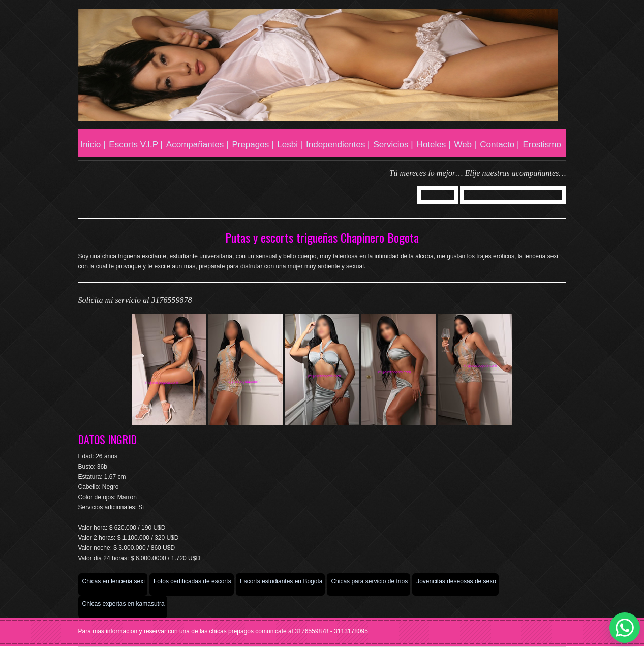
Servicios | (393, 145)
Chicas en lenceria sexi (114, 581)
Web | (465, 145)
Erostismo (542, 145)
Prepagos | (253, 145)
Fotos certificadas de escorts (192, 581)
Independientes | (338, 145)
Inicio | (93, 145)
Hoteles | (434, 145)
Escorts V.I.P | (136, 145)
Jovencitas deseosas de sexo (456, 581)
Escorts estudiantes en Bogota (281, 581)
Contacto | (499, 145)
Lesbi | (290, 145)
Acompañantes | (197, 145)
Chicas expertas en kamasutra (124, 604)
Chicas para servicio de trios (369, 581)
